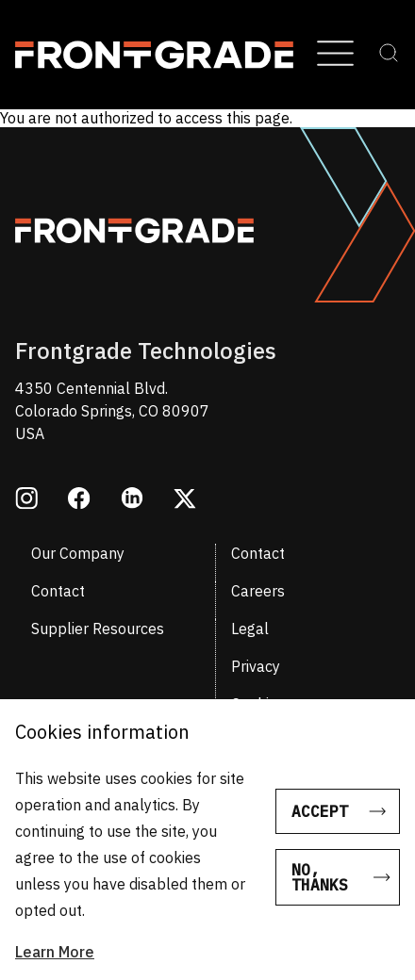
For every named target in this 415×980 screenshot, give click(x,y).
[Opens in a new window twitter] (185, 500)
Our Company (78, 553)
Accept (320, 811)
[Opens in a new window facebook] (79, 500)
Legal (250, 629)
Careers (258, 591)
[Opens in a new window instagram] (26, 500)
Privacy (256, 666)
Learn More (55, 952)
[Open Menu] (335, 55)
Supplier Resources (98, 629)
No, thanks (320, 877)
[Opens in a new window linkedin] (132, 500)
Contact (258, 553)
